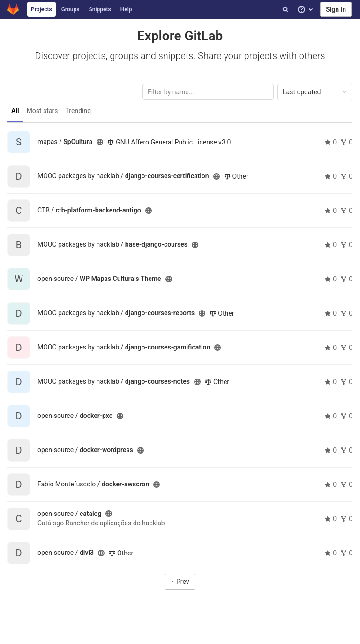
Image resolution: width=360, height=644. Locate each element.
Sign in (336, 9)
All (15, 111)
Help (126, 9)
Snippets (100, 9)
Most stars (42, 111)
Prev (180, 582)
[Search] (285, 9)
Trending (79, 111)
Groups (71, 9)
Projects (41, 9)
